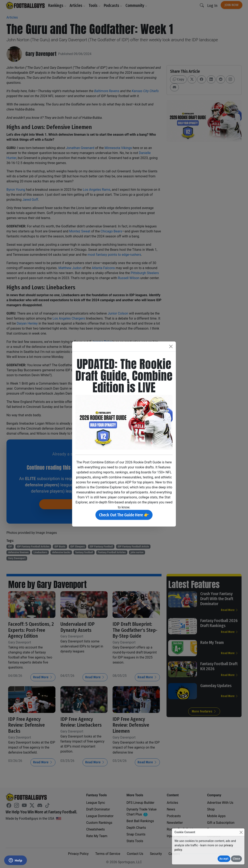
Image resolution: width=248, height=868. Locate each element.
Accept (224, 859)
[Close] (241, 832)
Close (236, 859)
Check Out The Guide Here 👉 (124, 515)
